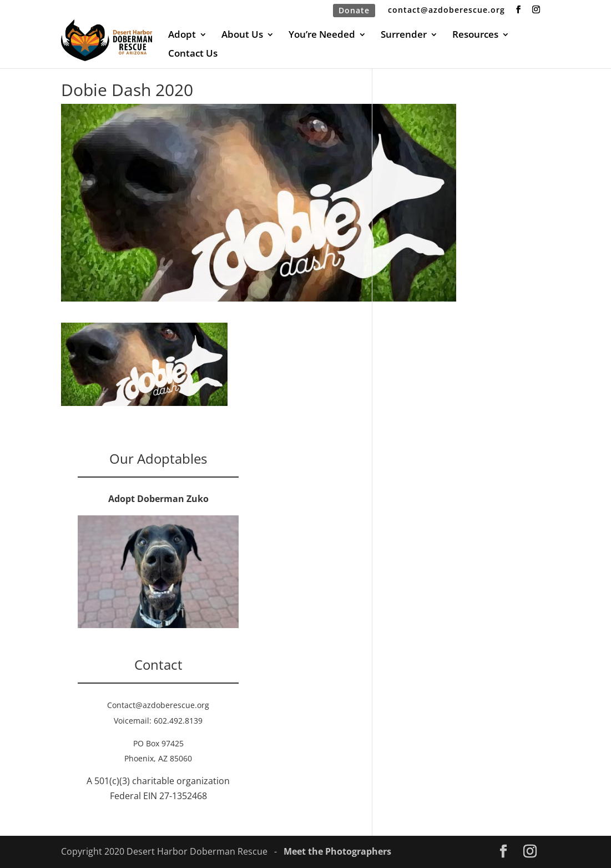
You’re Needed (322, 36)
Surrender (404, 36)
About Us (242, 36)
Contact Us (193, 54)
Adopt (182, 36)
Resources (475, 36)
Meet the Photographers (337, 851)
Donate (354, 10)
